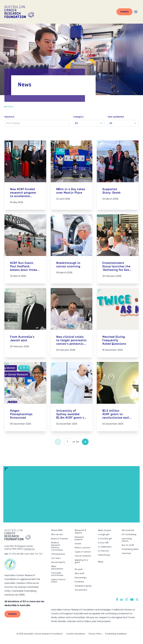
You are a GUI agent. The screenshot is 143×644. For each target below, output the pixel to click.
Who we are (57, 534)
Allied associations (57, 568)
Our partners (81, 590)
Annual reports (58, 562)
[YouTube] (132, 599)
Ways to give (104, 530)
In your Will (103, 543)
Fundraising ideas (130, 549)
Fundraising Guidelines (116, 634)
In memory (104, 551)
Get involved (128, 530)
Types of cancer (83, 552)
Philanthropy (104, 555)
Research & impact (80, 532)
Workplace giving (83, 586)
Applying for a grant (81, 561)
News (101, 562)
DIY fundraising (129, 534)
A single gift (104, 534)
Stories (78, 544)
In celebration (105, 547)
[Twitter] (137, 599)
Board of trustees (59, 539)
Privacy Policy (95, 634)
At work (79, 569)
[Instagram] (127, 599)
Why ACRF (80, 573)
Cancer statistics (83, 556)
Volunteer (126, 553)
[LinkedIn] (122, 599)
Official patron (58, 554)
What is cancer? (83, 548)
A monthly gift (105, 539)
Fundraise (79, 582)
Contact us (29, 549)
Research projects (79, 538)
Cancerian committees (57, 574)
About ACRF (57, 530)
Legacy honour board (58, 581)
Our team (56, 558)
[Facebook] (117, 599)
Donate (124, 12)
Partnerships (81, 578)
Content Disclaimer (76, 634)
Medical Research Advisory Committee (57, 546)
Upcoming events (127, 540)
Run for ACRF (128, 545)
